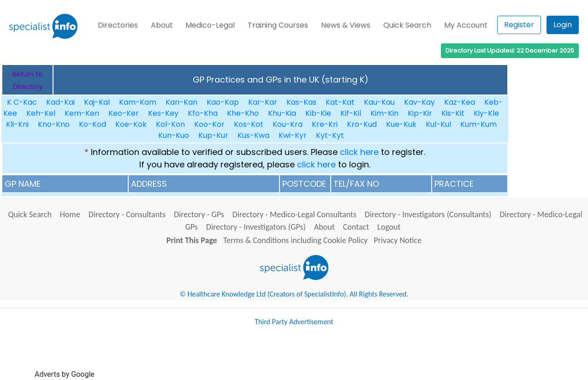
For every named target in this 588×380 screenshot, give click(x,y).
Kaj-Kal (97, 102)
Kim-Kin (384, 113)
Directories (118, 25)
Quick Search (407, 25)
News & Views (346, 25)
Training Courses (278, 25)
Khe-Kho (243, 113)
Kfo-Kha (203, 113)
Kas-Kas (301, 102)
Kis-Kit (453, 113)
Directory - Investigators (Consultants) (428, 214)
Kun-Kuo (174, 135)
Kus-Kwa (253, 135)
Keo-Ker (124, 113)
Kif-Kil (351, 113)
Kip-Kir (420, 113)
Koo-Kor (209, 124)
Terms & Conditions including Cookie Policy (295, 240)
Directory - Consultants (127, 214)
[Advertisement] (264, 356)
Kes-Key (163, 113)
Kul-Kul (438, 124)
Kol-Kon (170, 124)
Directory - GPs (199, 214)
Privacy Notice (398, 240)
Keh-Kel (41, 113)
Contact (356, 227)
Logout (389, 227)
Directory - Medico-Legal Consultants (294, 214)
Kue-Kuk (401, 124)
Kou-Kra (288, 124)
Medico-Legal (210, 25)
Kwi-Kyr (293, 135)
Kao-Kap (223, 102)
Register (519, 25)
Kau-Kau (379, 102)
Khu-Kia (282, 113)
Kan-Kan (181, 102)
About (162, 25)
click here (359, 152)
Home (70, 214)
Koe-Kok (131, 124)
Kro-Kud (362, 124)
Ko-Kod (92, 124)
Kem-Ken (82, 113)
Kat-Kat (340, 102)
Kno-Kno (54, 124)
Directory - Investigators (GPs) (256, 227)
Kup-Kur (213, 135)
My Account (466, 25)
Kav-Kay (419, 102)
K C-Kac (22, 102)
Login (563, 25)
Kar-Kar (263, 102)
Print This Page (192, 240)
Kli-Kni (17, 124)
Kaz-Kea (460, 102)
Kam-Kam (138, 102)
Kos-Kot (249, 124)
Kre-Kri (325, 124)
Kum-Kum (478, 124)
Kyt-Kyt (330, 135)
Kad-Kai (60, 102)
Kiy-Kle (486, 113)
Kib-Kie (318, 113)
